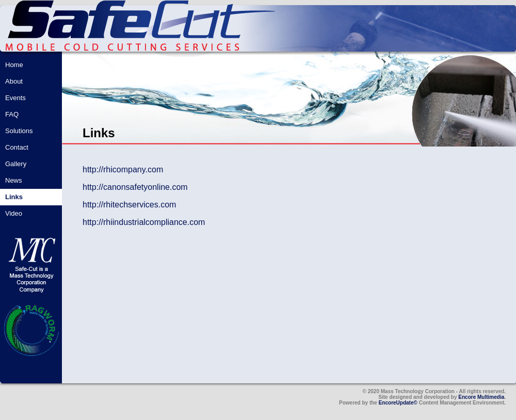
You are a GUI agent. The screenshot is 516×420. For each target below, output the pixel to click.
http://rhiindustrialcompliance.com (144, 222)
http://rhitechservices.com (129, 205)
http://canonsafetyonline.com (135, 187)
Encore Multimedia (481, 397)
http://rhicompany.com (123, 169)
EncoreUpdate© (398, 403)
